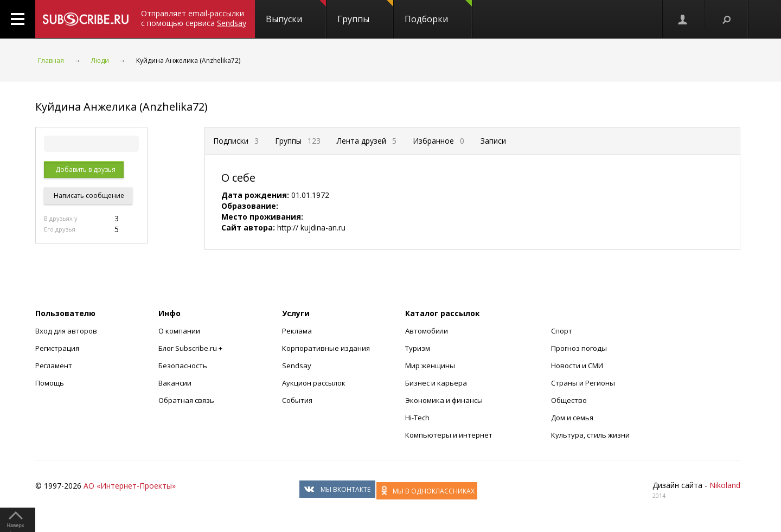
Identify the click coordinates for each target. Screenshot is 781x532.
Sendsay (297, 366)
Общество (569, 400)
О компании (179, 331)
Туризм (418, 348)
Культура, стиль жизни (590, 435)
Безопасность (183, 366)
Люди (100, 60)
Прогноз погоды (579, 348)
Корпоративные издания (326, 348)
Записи (493, 141)
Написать (88, 196)
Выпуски (296, 12)
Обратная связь (186, 400)
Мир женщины (430, 366)
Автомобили (427, 331)
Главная (51, 60)
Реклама (297, 331)
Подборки (438, 12)
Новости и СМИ (577, 366)
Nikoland (725, 485)
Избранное (438, 141)
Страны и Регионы (583, 383)
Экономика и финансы (444, 400)
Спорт (562, 331)
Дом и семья (572, 418)
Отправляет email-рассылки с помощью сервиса (194, 18)
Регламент (54, 366)
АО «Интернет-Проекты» (130, 486)
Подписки (236, 141)
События (297, 400)
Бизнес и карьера (436, 383)
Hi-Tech (417, 418)
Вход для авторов (66, 331)
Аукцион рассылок (314, 383)
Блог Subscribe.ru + (191, 348)
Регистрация (57, 348)
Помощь (50, 383)
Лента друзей (367, 141)
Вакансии (175, 383)
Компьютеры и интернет (449, 435)
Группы (365, 12)
